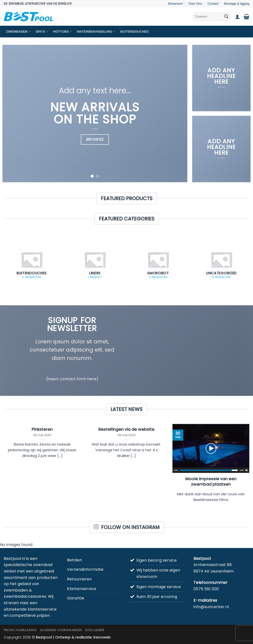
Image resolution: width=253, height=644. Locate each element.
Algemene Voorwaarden (61, 630)
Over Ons (195, 4)
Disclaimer (95, 630)
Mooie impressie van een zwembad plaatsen (211, 482)
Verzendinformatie (85, 569)
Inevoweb (102, 637)
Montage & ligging (237, 4)
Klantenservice (82, 589)
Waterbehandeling (96, 32)
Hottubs (63, 32)
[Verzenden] (226, 17)
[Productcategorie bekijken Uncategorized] (221, 262)
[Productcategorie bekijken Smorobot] (158, 262)
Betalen (74, 560)
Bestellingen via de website (126, 429)
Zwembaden (19, 32)
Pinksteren (42, 429)
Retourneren (79, 579)
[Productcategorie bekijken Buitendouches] (32, 262)
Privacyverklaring (20, 630)
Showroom (175, 4)
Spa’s (42, 32)
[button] (237, 17)
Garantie (76, 598)
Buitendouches (135, 32)
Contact (213, 4)
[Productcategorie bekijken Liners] (95, 262)
